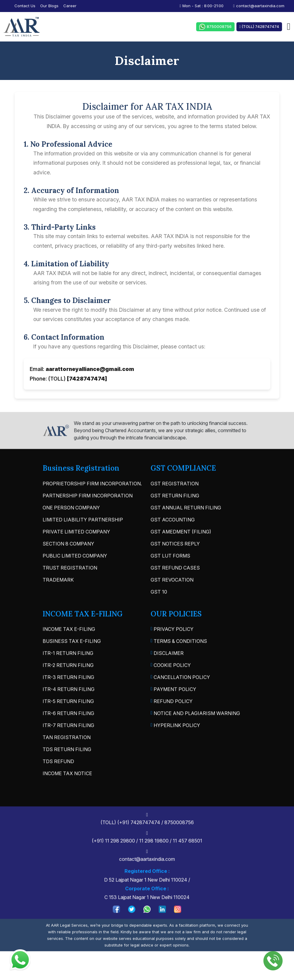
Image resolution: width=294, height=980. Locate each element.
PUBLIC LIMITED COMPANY (75, 573)
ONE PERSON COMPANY (71, 525)
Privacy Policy (172, 647)
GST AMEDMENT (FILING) (181, 549)
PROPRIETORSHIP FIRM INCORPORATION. (92, 501)
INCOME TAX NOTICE (67, 791)
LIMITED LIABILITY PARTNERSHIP (83, 537)
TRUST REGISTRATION (70, 585)
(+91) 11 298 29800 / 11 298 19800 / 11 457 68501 (150, 855)
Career (70, 6)
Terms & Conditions (179, 659)
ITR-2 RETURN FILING (68, 683)
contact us (25, 6)
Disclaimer (167, 671)
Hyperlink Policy (175, 743)
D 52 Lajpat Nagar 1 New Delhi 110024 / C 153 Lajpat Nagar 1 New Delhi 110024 (150, 901)
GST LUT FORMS (170, 573)
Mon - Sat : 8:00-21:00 (202, 6)
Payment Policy (173, 707)
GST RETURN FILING (175, 513)
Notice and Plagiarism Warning (195, 731)
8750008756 (215, 27)
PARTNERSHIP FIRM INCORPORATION (88, 513)
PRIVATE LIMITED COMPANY (76, 549)
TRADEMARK (58, 597)
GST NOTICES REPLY (175, 561)
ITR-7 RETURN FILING (68, 743)
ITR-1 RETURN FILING (68, 671)
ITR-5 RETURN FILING (68, 719)
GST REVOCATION (172, 597)
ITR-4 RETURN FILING (69, 707)
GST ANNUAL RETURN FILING (186, 525)
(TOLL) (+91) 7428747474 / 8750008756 (150, 836)
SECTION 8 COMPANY (68, 561)
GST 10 (159, 609)
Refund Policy (172, 719)
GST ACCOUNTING (173, 537)
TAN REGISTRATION (67, 755)
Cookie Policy (171, 683)
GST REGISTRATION (175, 501)
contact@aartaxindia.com (259, 6)
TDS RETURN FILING (67, 767)
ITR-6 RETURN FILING (68, 731)
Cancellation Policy (180, 695)
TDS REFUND (58, 779)
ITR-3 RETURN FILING (68, 695)
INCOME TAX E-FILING (69, 647)
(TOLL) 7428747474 (262, 26)
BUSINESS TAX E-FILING (72, 659)
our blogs (49, 6)
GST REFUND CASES (175, 585)
